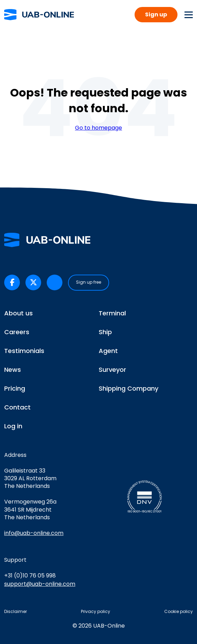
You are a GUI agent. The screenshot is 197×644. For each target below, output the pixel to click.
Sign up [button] (156, 14)
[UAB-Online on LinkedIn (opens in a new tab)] (55, 282)
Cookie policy (179, 611)
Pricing (15, 388)
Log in (13, 426)
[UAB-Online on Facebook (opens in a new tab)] (12, 282)
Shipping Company (128, 388)
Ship (105, 332)
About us (18, 313)
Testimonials (24, 351)
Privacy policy (96, 611)
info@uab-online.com (34, 533)
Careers (17, 332)
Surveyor (112, 370)
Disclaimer (16, 611)
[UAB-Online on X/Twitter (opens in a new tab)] (33, 282)
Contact (17, 407)
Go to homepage (98, 128)
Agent (108, 351)
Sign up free (89, 282)
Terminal (112, 313)
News (13, 370)
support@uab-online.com (40, 584)
